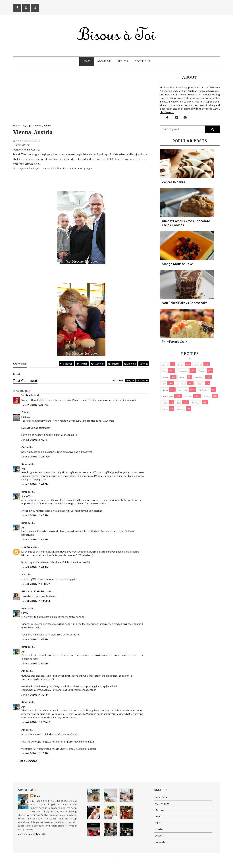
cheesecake (183, 371)
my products (204, 390)
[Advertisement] (81, 99)
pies (179, 403)
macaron (200, 384)
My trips (188, 396)
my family (183, 390)
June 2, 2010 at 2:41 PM (35, 484)
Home (87, 61)
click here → (167, 112)
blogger (118, 380)
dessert (165, 377)
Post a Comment (27, 761)
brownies (198, 365)
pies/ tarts (196, 403)
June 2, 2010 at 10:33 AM (36, 456)
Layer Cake (181, 384)
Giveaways (199, 377)
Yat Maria (27, 395)
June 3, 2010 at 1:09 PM (35, 663)
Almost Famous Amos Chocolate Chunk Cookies (186, 223)
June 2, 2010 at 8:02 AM (35, 440)
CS (23, 412)
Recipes (123, 61)
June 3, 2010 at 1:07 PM (35, 639)
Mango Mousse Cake (177, 264)
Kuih (164, 384)
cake (164, 371)
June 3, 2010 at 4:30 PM (35, 695)
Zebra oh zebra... (175, 182)
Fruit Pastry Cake (174, 342)
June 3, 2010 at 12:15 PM (36, 601)
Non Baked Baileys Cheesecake (185, 303)
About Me (104, 61)
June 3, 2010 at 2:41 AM (35, 567)
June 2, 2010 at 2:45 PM (35, 539)
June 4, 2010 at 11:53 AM (36, 722)
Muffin (165, 390)
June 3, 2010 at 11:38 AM (36, 584)
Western (181, 409)
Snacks (165, 409)
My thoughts (167, 396)
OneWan (27, 547)
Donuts (182, 377)
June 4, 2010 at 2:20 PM (35, 753)
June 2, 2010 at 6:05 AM (35, 405)
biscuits (165, 365)
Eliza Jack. (117, 861)
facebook (142, 380)
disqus (130, 380)
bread (181, 365)
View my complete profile (32, 834)
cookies (202, 371)
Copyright (142, 61)
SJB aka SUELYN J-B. (33, 591)
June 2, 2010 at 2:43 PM (35, 515)
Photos (165, 403)
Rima (24, 464)
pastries (207, 396)
